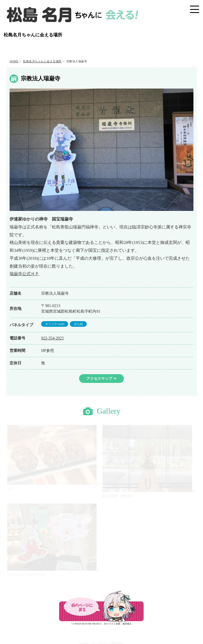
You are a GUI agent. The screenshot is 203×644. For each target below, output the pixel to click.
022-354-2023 (52, 338)
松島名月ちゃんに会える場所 (42, 61)
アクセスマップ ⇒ (101, 379)
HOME (14, 61)
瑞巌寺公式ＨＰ (24, 274)
